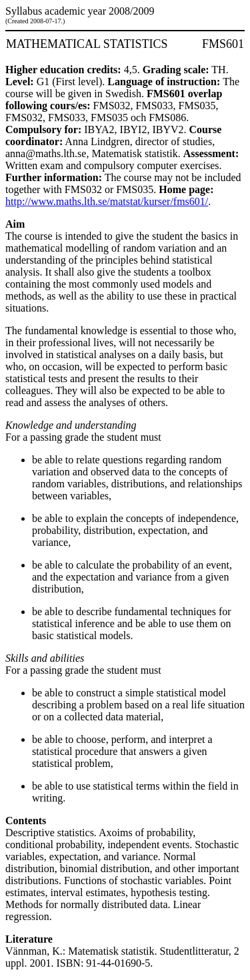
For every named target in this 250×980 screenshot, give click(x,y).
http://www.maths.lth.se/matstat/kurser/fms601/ (107, 201)
